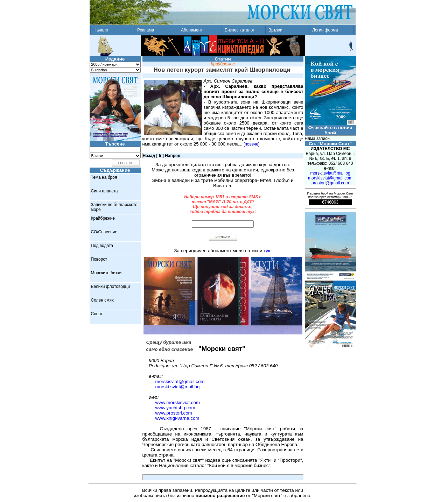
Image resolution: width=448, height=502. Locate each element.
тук (267, 251)
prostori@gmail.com (330, 183)
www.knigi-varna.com (177, 418)
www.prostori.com (174, 413)
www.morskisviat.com (178, 402)
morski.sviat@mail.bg (178, 387)
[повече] (251, 144)
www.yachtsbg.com (175, 408)
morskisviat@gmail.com (180, 381)
